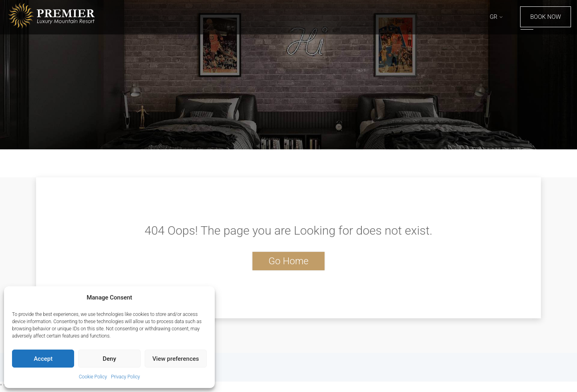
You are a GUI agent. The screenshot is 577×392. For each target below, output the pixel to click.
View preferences (176, 359)
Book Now (546, 17)
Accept (43, 359)
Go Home (288, 261)
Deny (109, 359)
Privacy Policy (125, 377)
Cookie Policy (93, 377)
